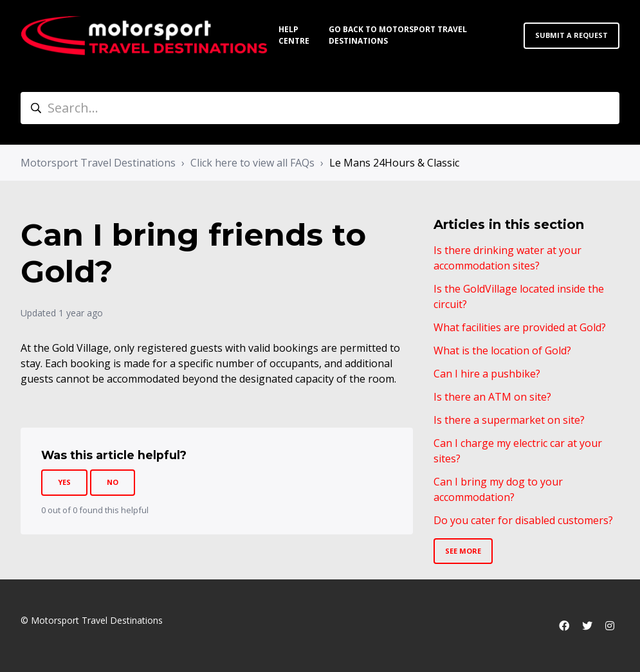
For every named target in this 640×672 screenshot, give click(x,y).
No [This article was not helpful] (113, 482)
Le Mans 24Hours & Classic (394, 163)
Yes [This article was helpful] (64, 482)
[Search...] (320, 108)
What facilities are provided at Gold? (520, 327)
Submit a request (571, 35)
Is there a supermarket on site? (509, 420)
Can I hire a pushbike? (487, 374)
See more (463, 551)
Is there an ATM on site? (492, 397)
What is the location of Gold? (502, 350)
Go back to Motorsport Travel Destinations (398, 35)
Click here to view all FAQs (252, 163)
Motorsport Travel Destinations (98, 163)
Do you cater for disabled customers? (523, 520)
